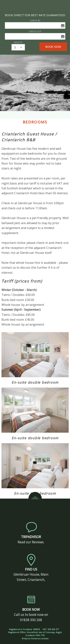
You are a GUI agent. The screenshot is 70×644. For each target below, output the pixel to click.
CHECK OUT (35, 31)
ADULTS (18, 42)
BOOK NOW (53, 47)
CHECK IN (35, 20)
